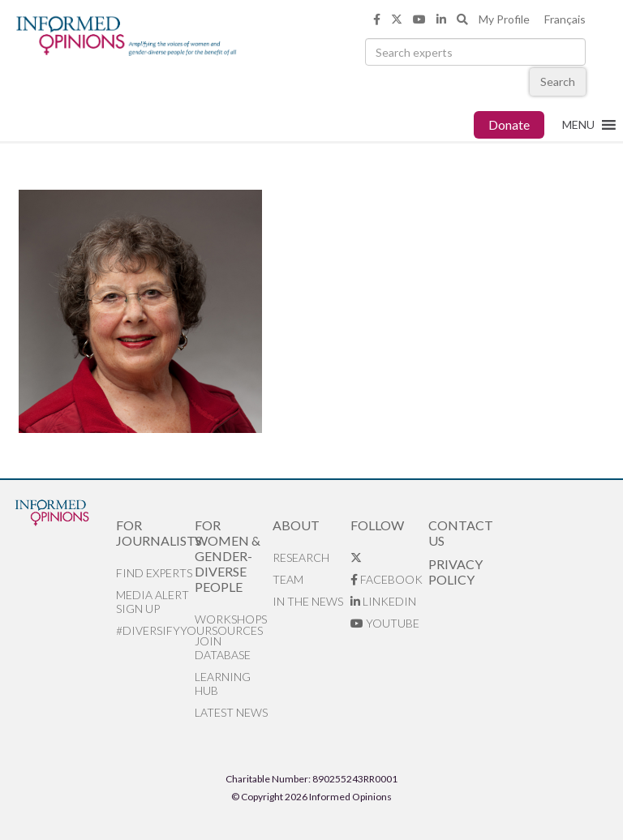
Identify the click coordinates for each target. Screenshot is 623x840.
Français (565, 19)
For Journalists (155, 533)
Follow (377, 525)
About (296, 525)
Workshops (231, 619)
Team (288, 579)
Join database (223, 648)
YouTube (385, 623)
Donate (509, 124)
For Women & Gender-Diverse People (228, 556)
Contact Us (461, 533)
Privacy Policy (455, 572)
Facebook (387, 579)
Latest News (231, 712)
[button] (578, 125)
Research (301, 557)
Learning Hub (223, 684)
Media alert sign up (153, 602)
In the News (308, 601)
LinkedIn (383, 601)
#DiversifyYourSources (155, 630)
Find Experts (154, 573)
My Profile (504, 19)
